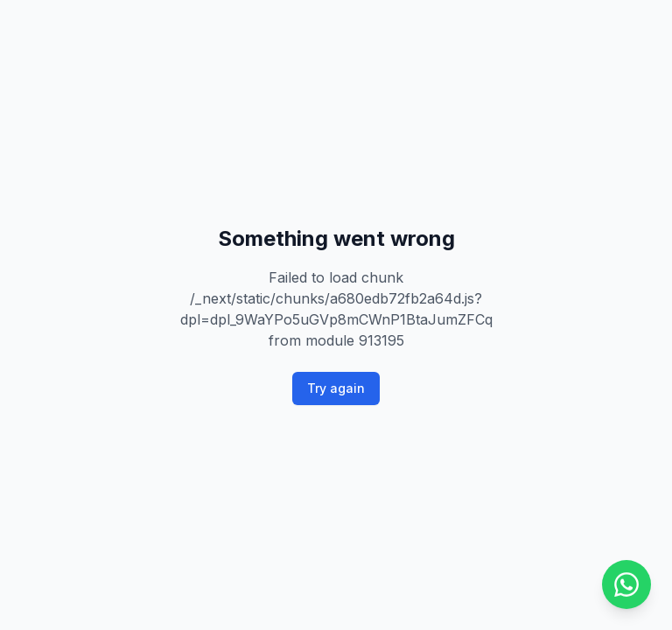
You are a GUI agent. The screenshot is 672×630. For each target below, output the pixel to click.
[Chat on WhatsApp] (626, 584)
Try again (336, 388)
